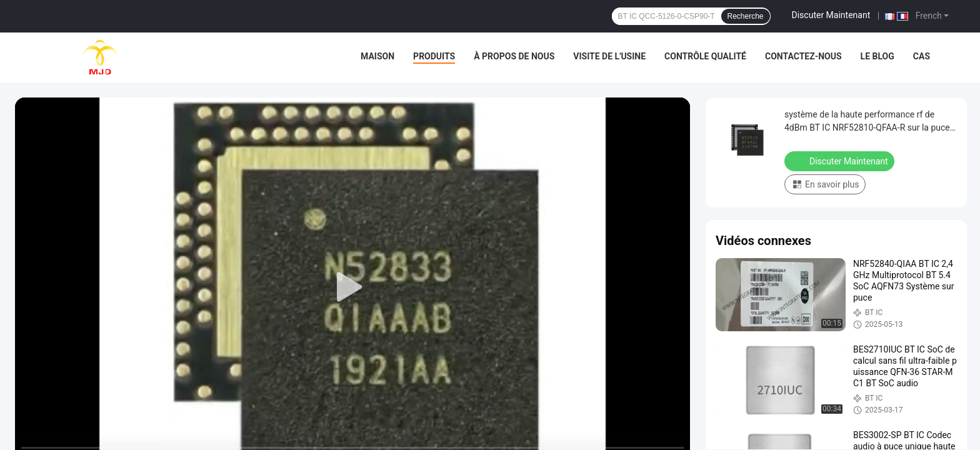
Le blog (877, 56)
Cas (922, 56)
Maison (377, 56)
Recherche (746, 16)
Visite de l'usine (609, 56)
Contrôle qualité (705, 56)
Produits (434, 56)
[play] (352, 287)
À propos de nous (514, 56)
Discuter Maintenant (831, 15)
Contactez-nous (803, 56)
